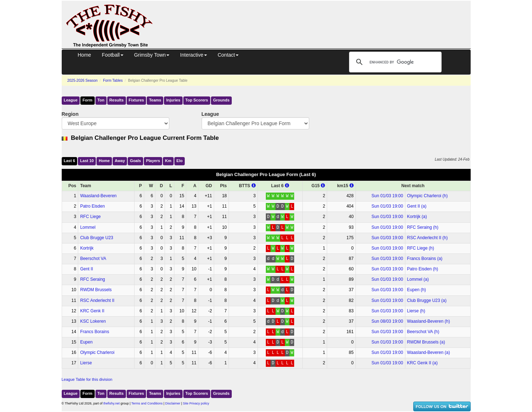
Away (120, 161)
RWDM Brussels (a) (426, 342)
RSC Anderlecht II (97, 300)
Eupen (86, 342)
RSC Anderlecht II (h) (427, 238)
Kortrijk (87, 248)
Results (117, 100)
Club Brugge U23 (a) (427, 300)
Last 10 (87, 161)
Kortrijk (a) (417, 217)
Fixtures (136, 100)
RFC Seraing (92, 279)
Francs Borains (95, 332)
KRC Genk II (92, 311)
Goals (135, 161)
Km (168, 161)
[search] (394, 62)
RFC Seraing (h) (423, 227)
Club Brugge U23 (96, 238)
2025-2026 (83, 80)
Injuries (173, 100)
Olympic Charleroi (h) (427, 196)
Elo (180, 161)
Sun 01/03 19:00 (387, 196)
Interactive (194, 55)
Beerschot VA (93, 259)
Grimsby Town (152, 55)
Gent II (86, 269)
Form (88, 100)
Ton (101, 100)
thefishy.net (111, 403)
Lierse (86, 363)
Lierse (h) (416, 311)
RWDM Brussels (96, 290)
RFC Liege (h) (421, 248)
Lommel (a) (418, 279)
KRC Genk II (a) (422, 363)
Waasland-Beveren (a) (429, 352)
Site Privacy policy (196, 403)
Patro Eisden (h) (423, 269)
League (71, 100)
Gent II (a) (417, 206)
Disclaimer (173, 403)
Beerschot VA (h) (423, 332)
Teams (155, 100)
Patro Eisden (92, 206)
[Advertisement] (318, 17)
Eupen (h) (417, 290)
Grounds (221, 100)
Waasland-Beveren (98, 196)
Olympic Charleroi (97, 352)
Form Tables (113, 80)
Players (153, 161)
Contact (228, 55)
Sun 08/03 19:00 (387, 321)
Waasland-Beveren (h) (429, 321)
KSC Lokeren (93, 321)
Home (84, 55)
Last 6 (70, 161)
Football (113, 55)
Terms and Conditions (147, 403)
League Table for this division (87, 379)
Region (70, 114)
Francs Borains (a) (425, 259)
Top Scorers (197, 100)
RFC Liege (90, 217)
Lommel (88, 227)
